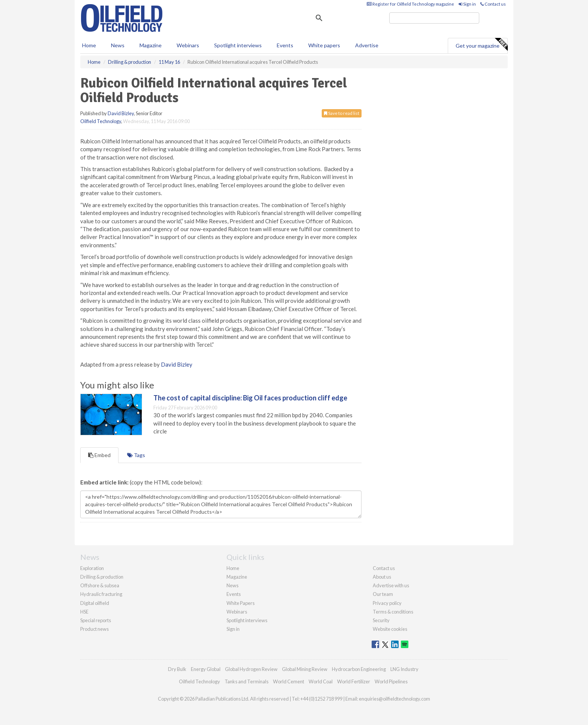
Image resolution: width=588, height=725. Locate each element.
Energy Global (206, 669)
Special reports (96, 620)
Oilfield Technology (101, 121)
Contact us (493, 4)
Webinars (188, 45)
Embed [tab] (99, 455)
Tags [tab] (136, 455)
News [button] (118, 45)
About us (382, 577)
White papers (324, 45)
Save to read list (342, 113)
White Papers (241, 603)
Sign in (467, 4)
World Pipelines (391, 681)
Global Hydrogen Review (251, 669)
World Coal (321, 681)
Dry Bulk (177, 669)
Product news (94, 629)
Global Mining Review (305, 669)
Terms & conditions (393, 612)
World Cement (289, 681)
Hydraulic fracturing (101, 594)
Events (285, 45)
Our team (383, 594)
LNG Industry (404, 669)
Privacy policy (387, 603)
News (232, 585)
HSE (84, 612)
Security (381, 620)
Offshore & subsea (100, 585)
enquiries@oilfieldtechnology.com (394, 699)
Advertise (367, 45)
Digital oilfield (95, 603)
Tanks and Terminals (247, 681)
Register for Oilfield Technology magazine (410, 4)
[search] (434, 18)
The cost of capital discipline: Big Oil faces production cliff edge (250, 398)
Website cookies (390, 629)
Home (89, 45)
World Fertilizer (354, 681)
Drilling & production (102, 577)
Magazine (151, 45)
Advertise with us (391, 585)
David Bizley (121, 113)
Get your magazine (481, 45)
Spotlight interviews (238, 45)
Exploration (92, 568)
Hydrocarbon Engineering (359, 669)
